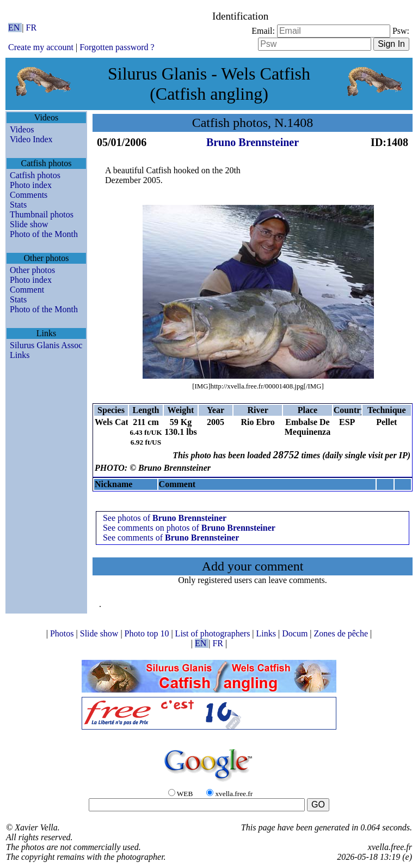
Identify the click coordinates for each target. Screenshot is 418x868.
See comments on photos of (189, 528)
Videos (22, 129)
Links (20, 355)
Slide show (29, 224)
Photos (63, 633)
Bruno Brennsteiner (253, 142)
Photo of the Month (44, 234)
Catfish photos (35, 175)
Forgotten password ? (117, 47)
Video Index (31, 139)
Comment (27, 290)
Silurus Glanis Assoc (46, 345)
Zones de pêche (342, 633)
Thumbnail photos (42, 214)
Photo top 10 (148, 633)
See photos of (165, 518)
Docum (296, 633)
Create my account (41, 47)
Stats (18, 205)
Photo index (31, 185)
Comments (29, 195)
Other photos (32, 270)
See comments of (171, 538)
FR (32, 28)
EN (15, 28)
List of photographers (214, 633)
